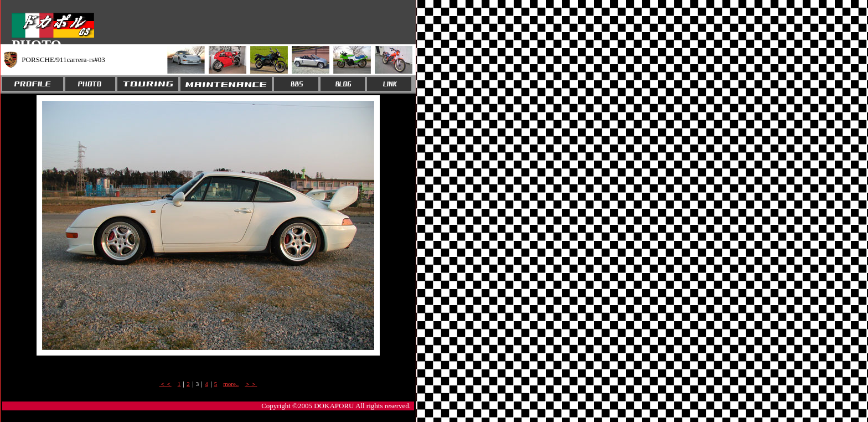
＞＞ (251, 384)
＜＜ (166, 384)
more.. (231, 384)
